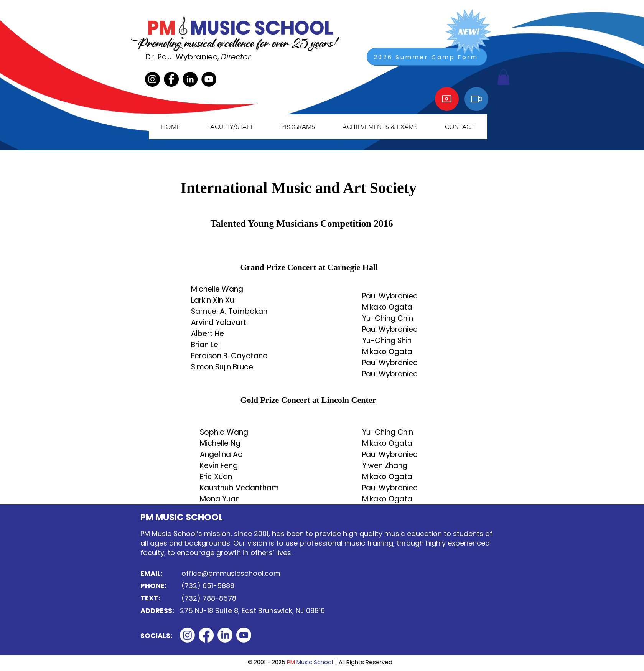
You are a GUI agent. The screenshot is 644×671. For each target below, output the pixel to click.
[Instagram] (152, 79)
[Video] (476, 99)
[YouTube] (209, 79)
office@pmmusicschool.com (231, 573)
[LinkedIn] (190, 79)
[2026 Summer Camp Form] (427, 57)
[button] (231, 127)
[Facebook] (171, 79)
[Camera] (447, 99)
